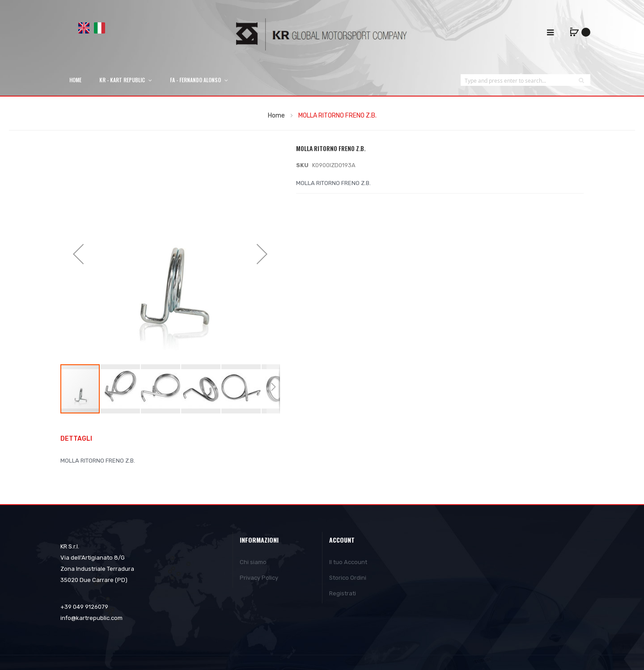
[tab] (81, 439)
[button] (121, 389)
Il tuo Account (348, 562)
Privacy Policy (259, 578)
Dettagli (76, 439)
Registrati (343, 593)
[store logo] (322, 34)
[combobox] (517, 80)
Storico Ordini (348, 578)
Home (276, 116)
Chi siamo (253, 562)
